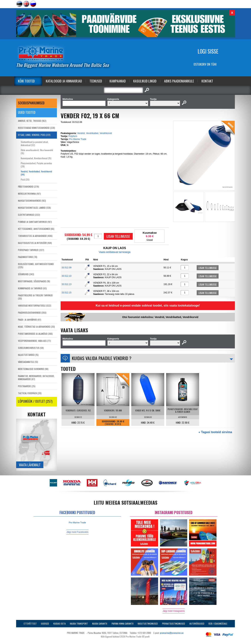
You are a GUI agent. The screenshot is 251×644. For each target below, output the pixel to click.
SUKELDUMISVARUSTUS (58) (31, 348)
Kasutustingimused (148, 624)
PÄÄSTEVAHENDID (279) (28, 187)
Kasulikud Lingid (145, 81)
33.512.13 (66, 284)
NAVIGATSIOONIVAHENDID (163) (32, 201)
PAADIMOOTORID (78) (28, 257)
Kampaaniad (118, 81)
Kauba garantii (100, 624)
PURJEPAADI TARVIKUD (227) (31, 250)
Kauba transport (79, 624)
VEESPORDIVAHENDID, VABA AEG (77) (34, 341)
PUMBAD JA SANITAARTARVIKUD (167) (35, 222)
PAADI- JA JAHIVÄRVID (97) (30, 320)
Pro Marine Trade (78, 139)
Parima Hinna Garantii (123, 624)
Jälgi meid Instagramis (174, 611)
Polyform (73, 136)
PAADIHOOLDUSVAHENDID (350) (32, 313)
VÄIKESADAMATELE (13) (28, 362)
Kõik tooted (26, 81)
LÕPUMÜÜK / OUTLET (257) (35, 401)
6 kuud (150, 240)
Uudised (45, 624)
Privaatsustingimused (174, 624)
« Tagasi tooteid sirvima (215, 432)
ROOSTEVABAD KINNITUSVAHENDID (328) (37, 128)
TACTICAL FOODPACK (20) (30, 393)
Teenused (96, 81)
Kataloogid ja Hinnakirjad (64, 81)
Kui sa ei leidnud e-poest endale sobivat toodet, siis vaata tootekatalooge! (148, 306)
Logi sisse (208, 51)
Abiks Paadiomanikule (179, 81)
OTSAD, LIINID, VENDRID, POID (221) (34, 135)
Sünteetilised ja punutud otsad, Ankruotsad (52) (35, 143)
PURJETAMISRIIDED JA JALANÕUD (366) (35, 334)
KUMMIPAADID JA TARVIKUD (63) (32, 288)
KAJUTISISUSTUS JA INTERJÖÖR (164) (35, 243)
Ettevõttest (30, 624)
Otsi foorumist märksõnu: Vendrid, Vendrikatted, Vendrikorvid (160, 317)
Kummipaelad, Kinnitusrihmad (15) (36, 158)
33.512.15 (66, 293)
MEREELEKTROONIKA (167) (29, 194)
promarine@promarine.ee (172, 633)
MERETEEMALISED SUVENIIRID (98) (33, 369)
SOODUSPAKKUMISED (31, 103)
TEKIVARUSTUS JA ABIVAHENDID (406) (35, 236)
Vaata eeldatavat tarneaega (115, 252)
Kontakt (207, 81)
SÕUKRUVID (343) (26, 274)
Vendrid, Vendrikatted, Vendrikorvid (94, 133)
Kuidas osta (60, 624)
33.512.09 (66, 268)
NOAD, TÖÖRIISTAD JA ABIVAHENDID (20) (36, 327)
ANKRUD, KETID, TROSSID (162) (32, 121)
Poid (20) (25, 179)
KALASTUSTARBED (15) (28, 355)
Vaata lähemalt (30, 465)
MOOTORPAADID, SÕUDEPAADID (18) (34, 281)
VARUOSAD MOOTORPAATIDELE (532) (35, 306)
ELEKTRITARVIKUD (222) (29, 215)
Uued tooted (27, 112)
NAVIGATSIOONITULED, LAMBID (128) (34, 208)
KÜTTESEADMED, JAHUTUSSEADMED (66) (36, 229)
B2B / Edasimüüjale (218, 624)
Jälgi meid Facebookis (77, 532)
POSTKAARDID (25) (27, 386)
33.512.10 (66, 276)
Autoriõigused (197, 624)
